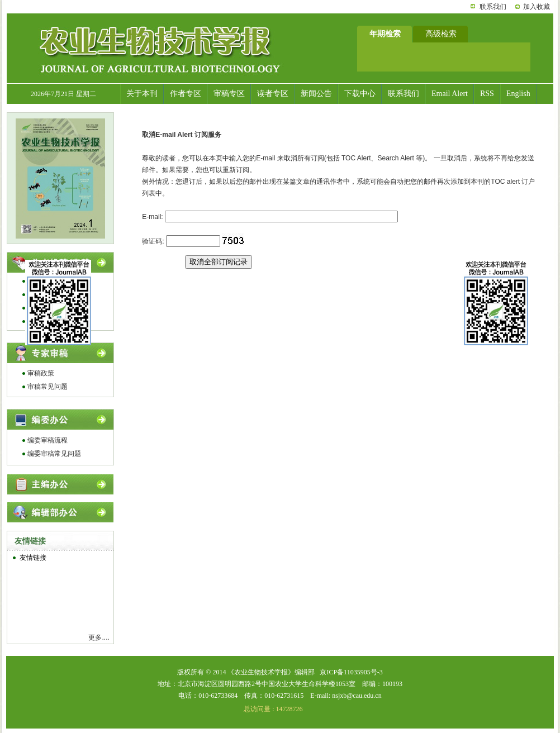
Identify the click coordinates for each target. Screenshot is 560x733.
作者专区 (186, 94)
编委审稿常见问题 (54, 454)
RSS (487, 94)
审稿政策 (41, 373)
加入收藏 (537, 7)
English (518, 94)
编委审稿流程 (48, 440)
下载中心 (360, 94)
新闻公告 (316, 94)
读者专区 (273, 94)
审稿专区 (229, 94)
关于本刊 (142, 94)
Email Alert (450, 94)
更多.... (99, 637)
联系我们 (493, 7)
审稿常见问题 (48, 387)
